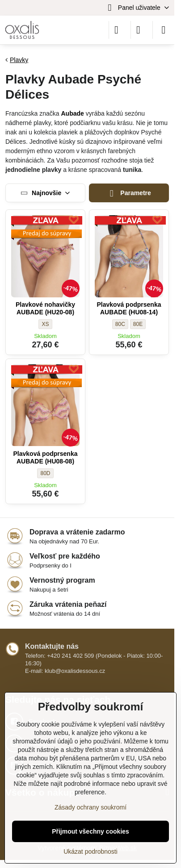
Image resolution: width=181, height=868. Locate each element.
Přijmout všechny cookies (90, 831)
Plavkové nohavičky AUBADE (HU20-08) (45, 309)
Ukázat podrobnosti (90, 851)
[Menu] (164, 30)
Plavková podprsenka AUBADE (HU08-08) (46, 458)
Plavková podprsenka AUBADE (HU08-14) (129, 309)
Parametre (129, 194)
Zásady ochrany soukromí (90, 807)
